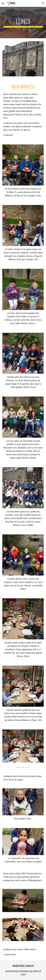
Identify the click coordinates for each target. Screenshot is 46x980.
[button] (3, 3)
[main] (23, 23)
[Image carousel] (23, 749)
